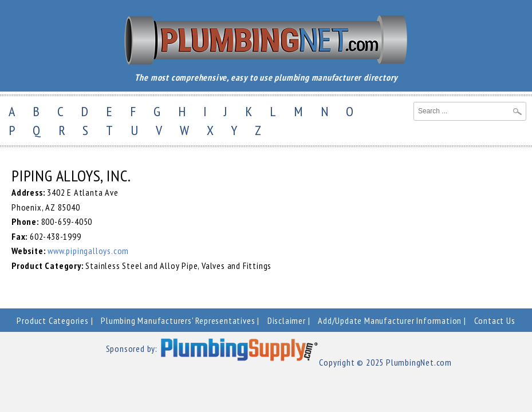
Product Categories (52, 320)
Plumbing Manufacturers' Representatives (178, 320)
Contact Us (495, 320)
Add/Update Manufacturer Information (390, 320)
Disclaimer (287, 320)
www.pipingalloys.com (88, 251)
